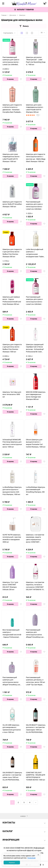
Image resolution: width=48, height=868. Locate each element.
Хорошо (12, 862)
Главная (4, 15)
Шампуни (22, 15)
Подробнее (31, 858)
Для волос (13, 15)
